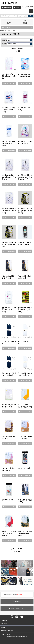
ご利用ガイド (4, 620)
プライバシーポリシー (6, 634)
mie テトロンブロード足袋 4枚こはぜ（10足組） (9, 76)
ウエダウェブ (3, 31)
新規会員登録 (17, 602)
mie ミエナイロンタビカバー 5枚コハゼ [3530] (9, 143)
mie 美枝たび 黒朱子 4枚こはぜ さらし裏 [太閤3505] (25, 211)
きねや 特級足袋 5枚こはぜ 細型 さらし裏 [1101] (25, 310)
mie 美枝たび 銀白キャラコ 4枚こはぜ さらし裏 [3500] (9, 177)
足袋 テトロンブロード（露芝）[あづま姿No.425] (25, 533)
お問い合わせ (4, 624)
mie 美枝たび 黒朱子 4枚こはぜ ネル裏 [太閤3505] (9, 244)
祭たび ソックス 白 (8, 500)
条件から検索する (17, 28)
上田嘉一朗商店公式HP (17, 608)
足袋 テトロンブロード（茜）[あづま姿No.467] (9, 533)
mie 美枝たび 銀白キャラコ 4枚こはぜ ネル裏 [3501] (9, 211)
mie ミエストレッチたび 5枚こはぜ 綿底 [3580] (9, 110)
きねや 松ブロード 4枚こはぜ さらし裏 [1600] (9, 310)
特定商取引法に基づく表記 (7, 631)
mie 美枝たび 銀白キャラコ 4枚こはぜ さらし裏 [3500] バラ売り (25, 177)
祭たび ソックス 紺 (24, 468)
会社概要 (3, 627)
